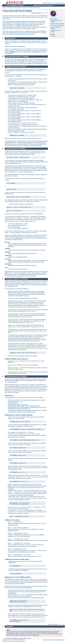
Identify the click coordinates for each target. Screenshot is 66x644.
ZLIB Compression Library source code (18, 405)
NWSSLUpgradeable (13, 372)
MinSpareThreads (13, 314)
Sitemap (63, 3)
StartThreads (12, 310)
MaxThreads (11, 325)
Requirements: (9, 396)
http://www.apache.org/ (10, 61)
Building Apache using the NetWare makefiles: (19, 415)
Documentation (18, 8)
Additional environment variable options (17, 559)
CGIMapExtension (13, 361)
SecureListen (12, 365)
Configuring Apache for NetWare (17, 279)
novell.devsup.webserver (9, 27)
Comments (53, 36)
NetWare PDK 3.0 (36, 400)
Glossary (58, 3)
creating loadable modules (22, 356)
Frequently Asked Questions (23, 24)
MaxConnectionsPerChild (15, 301)
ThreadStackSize (13, 329)
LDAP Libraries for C (13, 403)
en (42, 13)
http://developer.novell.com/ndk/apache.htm (19, 407)
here (24, 46)
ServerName (38, 82)
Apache (4, 8)
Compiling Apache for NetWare (23, 34)
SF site (18, 607)
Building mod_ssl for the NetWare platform (18, 577)
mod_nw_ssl (36, 579)
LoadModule (21, 348)
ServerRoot (29, 82)
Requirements (54, 19)
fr (44, 13)
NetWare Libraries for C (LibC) (35, 51)
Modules (45, 3)
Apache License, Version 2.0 (18, 641)
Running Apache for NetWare (57, 25)
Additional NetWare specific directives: (17, 359)
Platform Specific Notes (34, 8)
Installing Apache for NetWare (58, 24)
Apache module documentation (38, 285)
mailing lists (36, 635)
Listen (44, 166)
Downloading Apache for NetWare (17, 57)
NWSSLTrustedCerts (14, 368)
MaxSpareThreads (13, 320)
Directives (50, 3)
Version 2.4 (25, 8)
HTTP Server (10, 8)
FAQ (54, 3)
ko (47, 13)
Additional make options (12, 520)
